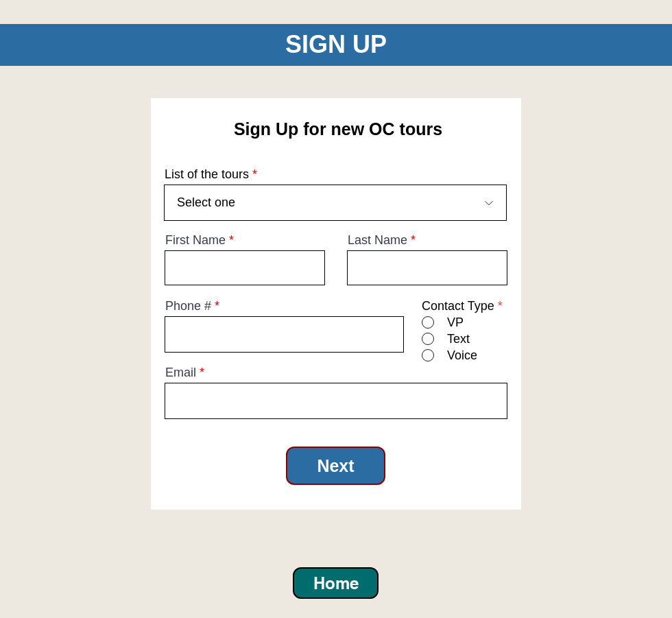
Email (181, 372)
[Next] (336, 466)
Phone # (188, 306)
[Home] (336, 583)
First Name (195, 240)
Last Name (377, 240)
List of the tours (207, 174)
